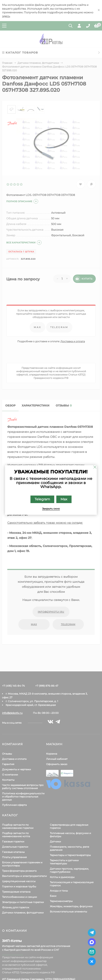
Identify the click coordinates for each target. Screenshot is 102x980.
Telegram (42, 499)
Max (64, 499)
